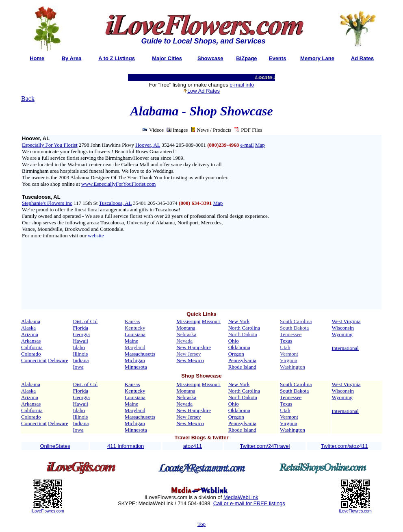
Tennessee (291, 397)
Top (201, 524)
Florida (80, 328)
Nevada (184, 404)
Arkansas (31, 341)
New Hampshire (194, 347)
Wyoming (342, 334)
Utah (285, 410)
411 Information (126, 446)
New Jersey (188, 417)
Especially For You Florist (50, 145)
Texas (286, 341)
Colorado (31, 354)
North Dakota (243, 397)
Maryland (135, 410)
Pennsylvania (242, 360)
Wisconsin (343, 328)
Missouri (211, 321)
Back (28, 99)
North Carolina (244, 328)
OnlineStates (55, 446)
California (32, 347)
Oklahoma (239, 347)
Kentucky (135, 391)
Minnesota (136, 367)
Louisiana (135, 334)
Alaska (28, 328)
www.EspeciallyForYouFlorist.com (118, 184)
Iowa (78, 367)
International (345, 348)
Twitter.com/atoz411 (344, 446)
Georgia (81, 334)
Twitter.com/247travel (265, 446)
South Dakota (294, 391)
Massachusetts (140, 354)
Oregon (236, 354)
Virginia (288, 423)
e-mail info (242, 85)
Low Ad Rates (204, 91)
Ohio (234, 341)
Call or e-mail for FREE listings (249, 503)
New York (239, 321)
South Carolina (296, 384)
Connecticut (34, 360)
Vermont (289, 417)
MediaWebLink (241, 497)
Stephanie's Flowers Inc (47, 203)
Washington (292, 430)
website (96, 236)
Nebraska (186, 397)
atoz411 (193, 446)
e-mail (247, 145)
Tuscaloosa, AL (115, 203)
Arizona (30, 334)
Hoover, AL (148, 145)
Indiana (81, 360)
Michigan (135, 360)
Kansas (132, 384)
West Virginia (346, 321)
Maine (131, 341)
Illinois (80, 354)
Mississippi (188, 321)
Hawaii (80, 341)
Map (260, 145)
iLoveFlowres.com (48, 511)
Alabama (31, 321)
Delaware (58, 360)
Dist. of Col (85, 321)
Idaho (79, 347)
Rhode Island (242, 367)
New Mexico (190, 360)
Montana (186, 328)
